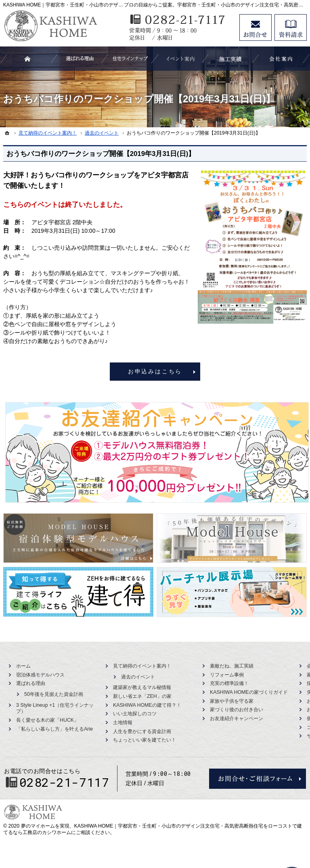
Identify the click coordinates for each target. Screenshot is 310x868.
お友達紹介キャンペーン (237, 718)
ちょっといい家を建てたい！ (145, 740)
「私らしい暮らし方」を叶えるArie (54, 729)
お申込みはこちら (155, 371)
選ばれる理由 (31, 683)
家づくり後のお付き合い (237, 710)
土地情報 (123, 723)
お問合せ (256, 27)
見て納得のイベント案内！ (142, 666)
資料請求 (291, 27)
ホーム (23, 666)
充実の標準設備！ (229, 683)
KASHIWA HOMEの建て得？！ (147, 705)
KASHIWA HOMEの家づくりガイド (249, 692)
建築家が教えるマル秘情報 (142, 687)
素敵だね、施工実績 (232, 666)
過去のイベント (138, 677)
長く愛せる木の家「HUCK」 (47, 720)
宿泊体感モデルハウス (40, 675)
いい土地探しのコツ (135, 714)
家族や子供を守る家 (232, 701)
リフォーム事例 (227, 675)
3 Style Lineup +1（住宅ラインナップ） (55, 708)
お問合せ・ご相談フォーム (258, 779)
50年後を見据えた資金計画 (54, 694)
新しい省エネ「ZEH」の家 (142, 696)
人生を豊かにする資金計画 (142, 731)
